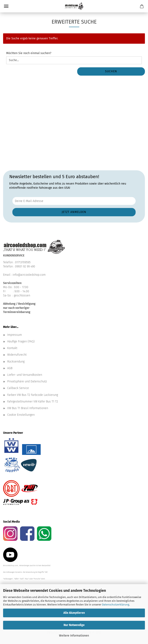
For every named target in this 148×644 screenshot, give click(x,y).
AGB (10, 368)
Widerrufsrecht (17, 355)
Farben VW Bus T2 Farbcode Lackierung (33, 395)
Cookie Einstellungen (21, 415)
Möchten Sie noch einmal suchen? (29, 53)
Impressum (15, 335)
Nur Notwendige (74, 625)
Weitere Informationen (74, 636)
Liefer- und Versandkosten (25, 375)
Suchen (111, 71)
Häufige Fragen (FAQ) (21, 341)
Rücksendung (16, 362)
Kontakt (12, 348)
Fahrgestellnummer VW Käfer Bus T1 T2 (33, 402)
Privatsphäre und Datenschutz (27, 381)
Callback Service (18, 388)
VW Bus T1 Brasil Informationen (28, 408)
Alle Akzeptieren (74, 613)
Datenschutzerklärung (116, 605)
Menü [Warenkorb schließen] (6, 6)
